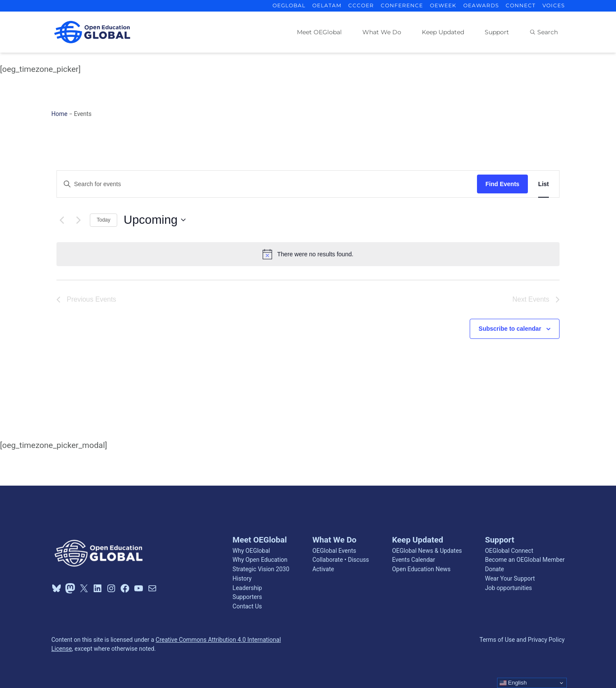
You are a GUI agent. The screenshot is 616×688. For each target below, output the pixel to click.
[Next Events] (78, 220)
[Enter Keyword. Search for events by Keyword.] (267, 184)
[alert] (308, 254)
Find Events (502, 184)
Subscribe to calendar (510, 329)
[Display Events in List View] (543, 184)
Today (104, 220)
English (513, 683)
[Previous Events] (62, 220)
